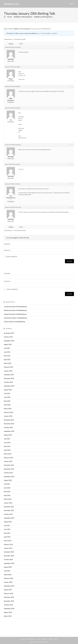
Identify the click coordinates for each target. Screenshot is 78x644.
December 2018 (9, 597)
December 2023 (9, 420)
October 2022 (8, 473)
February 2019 (8, 594)
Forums (11, 29)
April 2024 (7, 405)
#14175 (71, 145)
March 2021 (8, 541)
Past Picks (45, 639)
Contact (23, 639)
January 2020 (8, 582)
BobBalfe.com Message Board (43, 17)
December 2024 (9, 375)
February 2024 (8, 412)
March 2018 (8, 616)
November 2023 (9, 424)
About (51, 639)
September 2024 (9, 386)
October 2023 (8, 428)
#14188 (71, 207)
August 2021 (8, 522)
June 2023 (7, 443)
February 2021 (8, 544)
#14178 (71, 164)
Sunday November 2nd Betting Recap (15, 314)
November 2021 (9, 510)
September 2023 (9, 431)
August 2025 (8, 344)
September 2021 (9, 518)
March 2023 (8, 454)
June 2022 (7, 488)
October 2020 (8, 559)
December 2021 (9, 507)
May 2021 (7, 533)
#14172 (71, 108)
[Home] (5, 17)
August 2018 (8, 612)
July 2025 (7, 348)
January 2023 (8, 461)
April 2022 (7, 495)
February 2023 (8, 458)
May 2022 (7, 492)
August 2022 (8, 480)
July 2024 (7, 393)
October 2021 (8, 514)
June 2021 (7, 529)
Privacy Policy (30, 639)
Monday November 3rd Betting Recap (15, 310)
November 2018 (9, 601)
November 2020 (9, 556)
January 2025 (8, 371)
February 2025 (8, 367)
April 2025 (7, 360)
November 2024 (9, 378)
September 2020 (9, 563)
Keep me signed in (12, 257)
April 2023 (7, 450)
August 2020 (8, 567)
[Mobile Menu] (71, 4)
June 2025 (7, 352)
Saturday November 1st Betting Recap (16, 318)
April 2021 (7, 537)
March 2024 (8, 409)
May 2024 (7, 401)
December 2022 (9, 465)
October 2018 (8, 605)
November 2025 (9, 333)
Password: (7, 250)
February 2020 (8, 578)
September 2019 (9, 586)
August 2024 (8, 390)
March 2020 (8, 575)
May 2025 (7, 356)
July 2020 (7, 571)
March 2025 (8, 363)
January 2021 (8, 548)
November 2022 (9, 469)
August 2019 (8, 590)
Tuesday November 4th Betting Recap (15, 307)
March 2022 (8, 499)
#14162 (71, 47)
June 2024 (7, 397)
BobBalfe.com (12, 4)
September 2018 (9, 609)
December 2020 (9, 552)
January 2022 (8, 503)
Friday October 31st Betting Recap (15, 322)
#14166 (71, 67)
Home (6, 29)
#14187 (71, 184)
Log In (69, 261)
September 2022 (9, 477)
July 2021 (7, 526)
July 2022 (7, 484)
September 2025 (9, 341)
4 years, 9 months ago (42, 33)
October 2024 (8, 382)
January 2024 (8, 416)
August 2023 (8, 435)
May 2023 (7, 446)
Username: (7, 244)
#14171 (71, 86)
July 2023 (7, 439)
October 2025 (8, 337)
